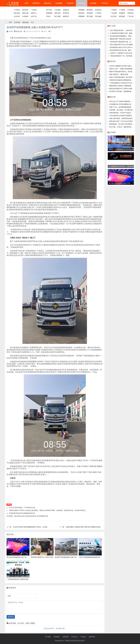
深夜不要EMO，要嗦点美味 (119, 74)
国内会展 (17, 13)
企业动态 (17, 16)
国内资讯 (25, 10)
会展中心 (34, 13)
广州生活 (104, 3)
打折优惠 (130, 10)
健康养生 (66, 16)
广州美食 (122, 10)
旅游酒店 (81, 13)
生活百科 (114, 16)
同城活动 (130, 13)
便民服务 (122, 16)
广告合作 (83, 637)
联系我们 (57, 637)
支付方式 (74, 637)
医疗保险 (58, 16)
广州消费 (114, 13)
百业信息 (82, 3)
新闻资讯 (36, 3)
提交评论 (11, 617)
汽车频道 (58, 10)
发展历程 (66, 637)
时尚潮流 (90, 13)
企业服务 (25, 16)
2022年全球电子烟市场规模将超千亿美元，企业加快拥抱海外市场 (35, 527)
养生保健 (98, 16)
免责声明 (92, 637)
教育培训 (58, 13)
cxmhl (10, 31)
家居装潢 (98, 10)
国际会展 (25, 13)
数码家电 (90, 10)
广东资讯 (34, 10)
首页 (26, 3)
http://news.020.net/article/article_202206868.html (31, 516)
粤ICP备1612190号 (78, 641)
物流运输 (25, 22)
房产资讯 (49, 10)
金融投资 (66, 10)
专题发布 (70, 3)
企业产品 (34, 16)
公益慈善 (93, 3)
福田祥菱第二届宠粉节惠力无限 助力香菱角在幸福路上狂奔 (86, 527)
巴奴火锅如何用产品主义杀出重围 (121, 45)
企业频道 (59, 3)
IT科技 (48, 16)
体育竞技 (66, 13)
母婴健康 (49, 13)
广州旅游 (114, 10)
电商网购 (81, 10)
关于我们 (48, 637)
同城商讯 (122, 13)
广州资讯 (17, 10)
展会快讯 (47, 3)
